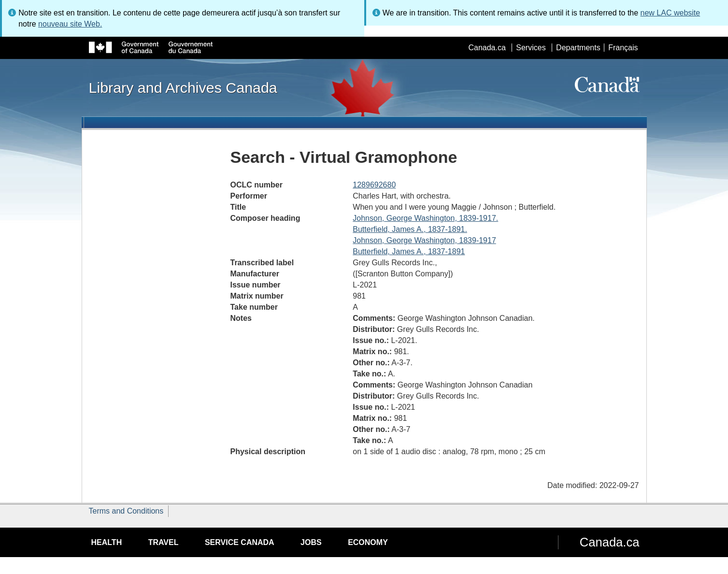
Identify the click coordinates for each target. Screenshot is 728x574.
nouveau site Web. (70, 24)
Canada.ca (487, 48)
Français (623, 48)
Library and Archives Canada (183, 87)
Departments (578, 48)
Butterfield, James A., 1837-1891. (410, 229)
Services (531, 48)
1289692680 (374, 185)
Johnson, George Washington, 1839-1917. (425, 218)
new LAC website (671, 13)
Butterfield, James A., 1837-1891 (409, 251)
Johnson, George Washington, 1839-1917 (424, 240)
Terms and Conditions (126, 511)
